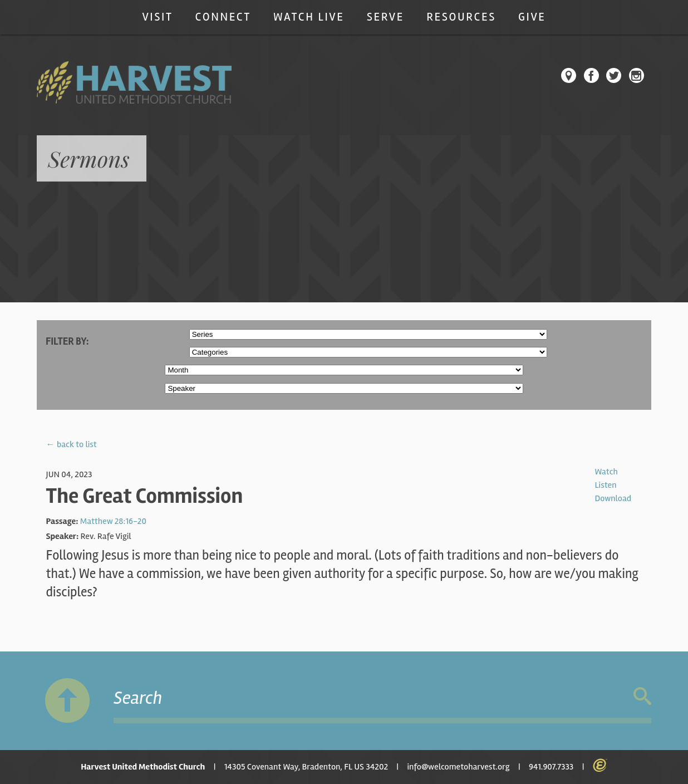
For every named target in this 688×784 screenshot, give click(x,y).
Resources (461, 17)
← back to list (72, 444)
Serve (385, 17)
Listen (605, 485)
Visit (157, 17)
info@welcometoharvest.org (458, 767)
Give (532, 17)
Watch (606, 472)
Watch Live (309, 17)
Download (613, 498)
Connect (223, 17)
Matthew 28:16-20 (113, 521)
